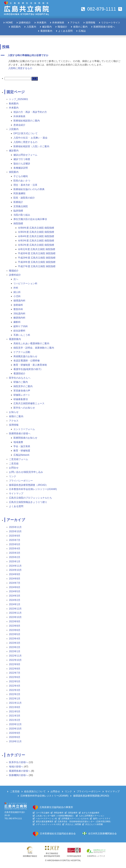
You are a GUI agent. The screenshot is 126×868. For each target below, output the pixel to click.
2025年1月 (15, 561)
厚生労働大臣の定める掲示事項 (30, 219)
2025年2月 (15, 557)
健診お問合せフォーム (25, 155)
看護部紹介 (19, 373)
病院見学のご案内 (23, 386)
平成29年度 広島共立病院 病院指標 (37, 258)
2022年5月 (15, 681)
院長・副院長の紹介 (24, 198)
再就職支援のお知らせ (25, 356)
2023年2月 (15, 647)
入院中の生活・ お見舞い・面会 (30, 138)
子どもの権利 (21, 176)
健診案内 (47, 27)
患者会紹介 (19, 125)
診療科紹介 (25, 23)
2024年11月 (15, 566)
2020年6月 (15, 737)
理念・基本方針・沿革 (25, 185)
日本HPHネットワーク (96, 856)
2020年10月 (15, 729)
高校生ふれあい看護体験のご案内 (31, 343)
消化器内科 (19, 314)
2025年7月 (15, 540)
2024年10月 (15, 570)
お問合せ (14, 468)
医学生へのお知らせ (24, 408)
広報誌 (82, 31)
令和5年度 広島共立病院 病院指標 (36, 232)
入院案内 (31, 27)
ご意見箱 (14, 464)
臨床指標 (18, 211)
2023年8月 (15, 626)
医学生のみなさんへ (20, 378)
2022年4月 (15, 686)
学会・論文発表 (22, 446)
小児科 (17, 296)
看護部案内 (46, 31)
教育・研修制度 (22, 451)
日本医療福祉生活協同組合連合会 (58, 834)
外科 (16, 288)
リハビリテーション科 (25, 283)
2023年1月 (15, 651)
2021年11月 (15, 703)
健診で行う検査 (22, 159)
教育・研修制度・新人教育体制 (30, 365)
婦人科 (17, 292)
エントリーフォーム (24, 429)
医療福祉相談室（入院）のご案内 (31, 146)
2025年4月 (15, 549)
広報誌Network (21, 455)
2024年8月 (15, 579)
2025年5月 (15, 544)
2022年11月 (15, 656)
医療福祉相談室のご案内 (27, 121)
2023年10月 (15, 617)
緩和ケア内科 (21, 326)
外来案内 (42, 23)
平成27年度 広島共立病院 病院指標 (37, 266)
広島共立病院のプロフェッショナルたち (30, 498)
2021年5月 (15, 712)
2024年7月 (15, 583)
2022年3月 (15, 690)
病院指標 (18, 223)
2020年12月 (15, 724)
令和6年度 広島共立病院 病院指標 (36, 228)
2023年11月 (15, 613)
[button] (120, 9)
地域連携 (18, 442)
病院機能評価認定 (30, 856)
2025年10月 (15, 531)
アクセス (75, 23)
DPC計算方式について (26, 133)
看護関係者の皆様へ (20, 771)
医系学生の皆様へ (19, 762)
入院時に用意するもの (20, 68)
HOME (9, 23)
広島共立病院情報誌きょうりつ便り (28, 502)
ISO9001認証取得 (74, 856)
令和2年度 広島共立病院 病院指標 (36, 245)
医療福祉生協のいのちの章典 (29, 189)
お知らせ (14, 412)
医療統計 (18, 202)
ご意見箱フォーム (19, 459)
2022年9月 (15, 664)
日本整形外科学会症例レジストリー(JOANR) (33, 489)
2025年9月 (15, 536)
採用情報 (90, 23)
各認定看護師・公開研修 (27, 361)
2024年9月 (15, 574)
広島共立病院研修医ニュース (29, 403)
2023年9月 (15, 621)
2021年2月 (15, 720)
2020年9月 (15, 733)
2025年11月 (15, 527)
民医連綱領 (19, 193)
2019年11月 (15, 741)
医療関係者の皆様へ (104, 27)
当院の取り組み (22, 215)
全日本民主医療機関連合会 (102, 834)
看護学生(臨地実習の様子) (27, 369)
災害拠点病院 (21, 206)
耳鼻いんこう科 (22, 335)
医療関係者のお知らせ (25, 438)
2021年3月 (15, 716)
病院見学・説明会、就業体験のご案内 (34, 348)
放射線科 (18, 305)
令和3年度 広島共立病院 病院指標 (36, 241)
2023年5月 (15, 634)
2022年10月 (15, 660)
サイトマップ (16, 493)
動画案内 (14, 104)
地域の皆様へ (16, 767)
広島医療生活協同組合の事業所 (56, 807)
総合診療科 (19, 331)
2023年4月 (15, 639)
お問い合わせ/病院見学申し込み (26, 472)
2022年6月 (15, 677)
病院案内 (16, 27)
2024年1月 (15, 604)
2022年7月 (15, 673)
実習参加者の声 (22, 391)
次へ (16, 279)
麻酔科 (17, 322)
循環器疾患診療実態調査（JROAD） (29, 485)
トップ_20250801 (19, 99)
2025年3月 (15, 553)
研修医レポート (22, 395)
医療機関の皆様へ (19, 775)
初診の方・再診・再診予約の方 (30, 112)
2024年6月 (15, 587)
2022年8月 (15, 669)
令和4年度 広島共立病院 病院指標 (36, 236)
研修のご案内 (21, 382)
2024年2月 (15, 600)
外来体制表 (58, 23)
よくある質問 (65, 31)
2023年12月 (15, 609)
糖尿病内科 (19, 318)
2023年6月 (15, 630)
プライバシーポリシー (21, 481)
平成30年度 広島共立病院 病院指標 (37, 253)
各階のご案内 (80, 27)
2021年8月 (15, 707)
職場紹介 (62, 27)
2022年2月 (15, 694)
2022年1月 (15, 699)
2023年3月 (15, 643)
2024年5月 (15, 591)
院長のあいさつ (22, 181)
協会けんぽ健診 (22, 163)
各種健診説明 (21, 168)
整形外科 (18, 309)
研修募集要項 (21, 399)
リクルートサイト (111, 23)
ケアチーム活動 (22, 352)
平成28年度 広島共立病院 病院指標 (37, 262)
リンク (13, 476)
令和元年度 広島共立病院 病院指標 (37, 249)
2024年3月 (15, 596)
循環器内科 (19, 301)
